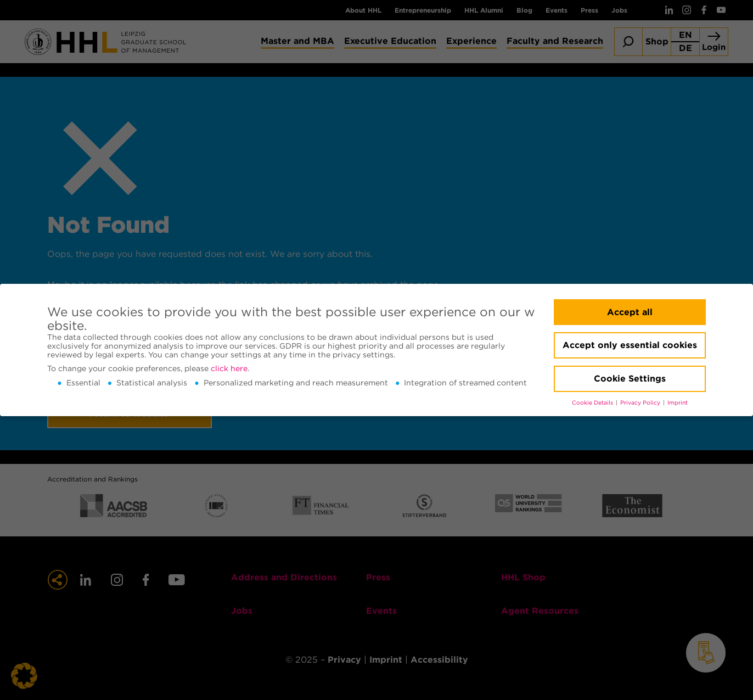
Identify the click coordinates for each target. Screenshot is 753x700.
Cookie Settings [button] (630, 379)
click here (229, 368)
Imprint (678, 403)
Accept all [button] (630, 312)
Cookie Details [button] (593, 403)
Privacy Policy (641, 403)
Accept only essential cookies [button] (630, 345)
